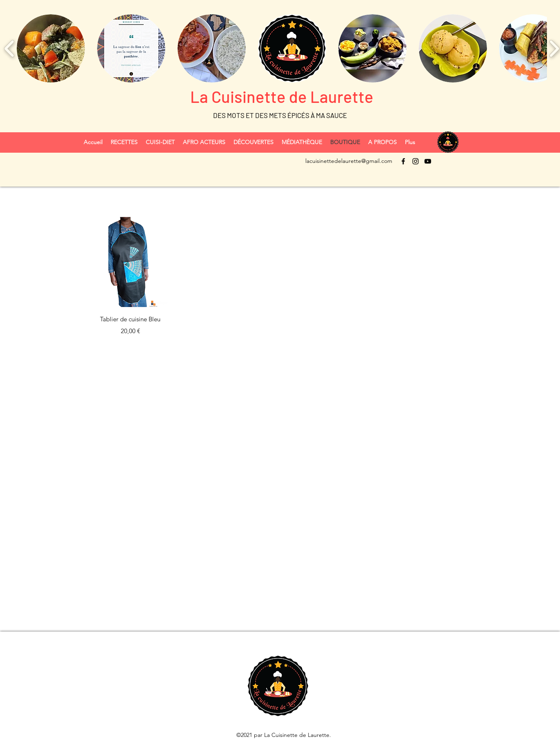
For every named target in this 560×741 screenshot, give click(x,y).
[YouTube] (428, 161)
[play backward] (10, 48)
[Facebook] (403, 161)
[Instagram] (416, 161)
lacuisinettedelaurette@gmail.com (349, 161)
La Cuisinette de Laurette (280, 96)
